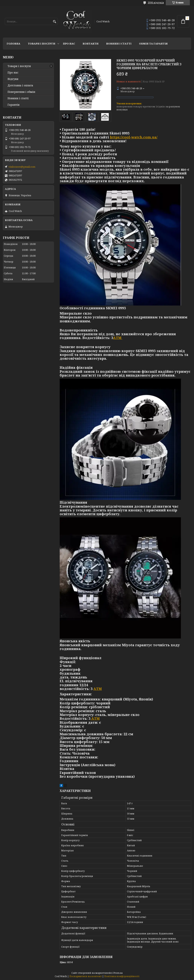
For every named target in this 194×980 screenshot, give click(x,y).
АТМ (118, 338)
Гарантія (14, 105)
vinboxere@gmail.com (22, 167)
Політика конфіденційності (122, 976)
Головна (13, 44)
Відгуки (13, 79)
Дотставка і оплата (20, 85)
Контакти (91, 44)
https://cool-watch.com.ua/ (134, 137)
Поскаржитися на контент (86, 976)
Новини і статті (119, 44)
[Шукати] (54, 22)
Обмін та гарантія (153, 44)
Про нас (69, 44)
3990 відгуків (156, 3)
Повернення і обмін (21, 92)
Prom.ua (118, 973)
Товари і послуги (42, 44)
